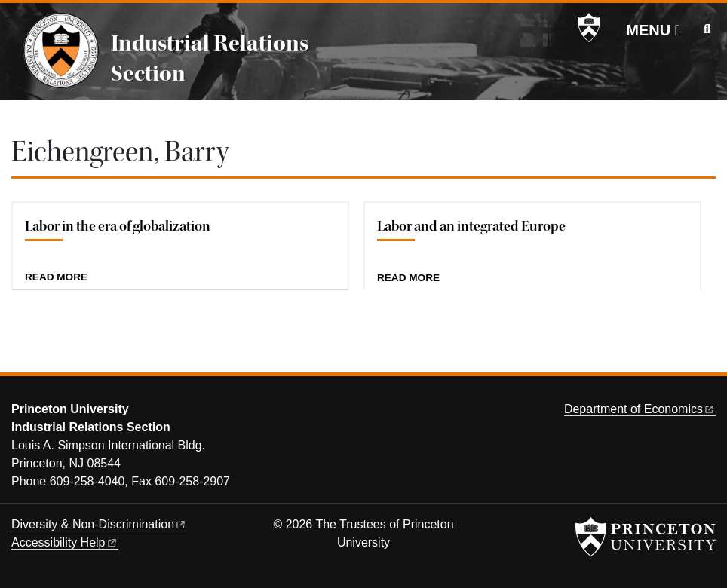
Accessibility (65, 542)
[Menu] (653, 30)
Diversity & (99, 524)
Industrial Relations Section (210, 58)
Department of (640, 409)
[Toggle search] (707, 29)
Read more (56, 277)
